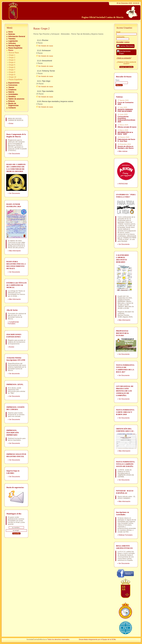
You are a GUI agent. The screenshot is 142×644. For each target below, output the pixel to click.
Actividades (13, 94)
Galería (11, 92)
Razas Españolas (15, 48)
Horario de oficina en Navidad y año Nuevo (126, 147)
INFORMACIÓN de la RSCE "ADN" (125, 133)
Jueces (11, 87)
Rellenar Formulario (126, 535)
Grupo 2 (12, 58)
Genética (12, 97)
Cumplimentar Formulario (13, 323)
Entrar (11, 123)
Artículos (12, 43)
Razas (11, 50)
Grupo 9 (12, 75)
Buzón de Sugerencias (13, 104)
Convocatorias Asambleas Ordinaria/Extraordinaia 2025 (126, 119)
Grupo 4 (12, 62)
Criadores (12, 90)
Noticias (12, 34)
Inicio (11, 32)
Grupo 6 (12, 67)
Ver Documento (14, 154)
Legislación (13, 41)
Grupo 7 (12, 70)
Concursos (13, 85)
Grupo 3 (12, 60)
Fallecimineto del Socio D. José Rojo (126, 140)
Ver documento (14, 374)
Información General (17, 36)
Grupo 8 (12, 72)
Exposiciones (14, 83)
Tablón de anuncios (16, 99)
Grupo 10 (12, 77)
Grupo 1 (12, 55)
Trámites (12, 39)
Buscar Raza (14, 53)
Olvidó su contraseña (124, 58)
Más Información (15, 251)
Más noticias (123, 151)
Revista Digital (14, 46)
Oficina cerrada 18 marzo (127, 127)
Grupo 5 (12, 65)
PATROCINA (123, 184)
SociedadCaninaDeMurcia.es (37, 639)
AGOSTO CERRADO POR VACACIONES (125, 110)
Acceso (12, 347)
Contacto (12, 108)
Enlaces (12, 101)
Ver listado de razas (46, 46)
